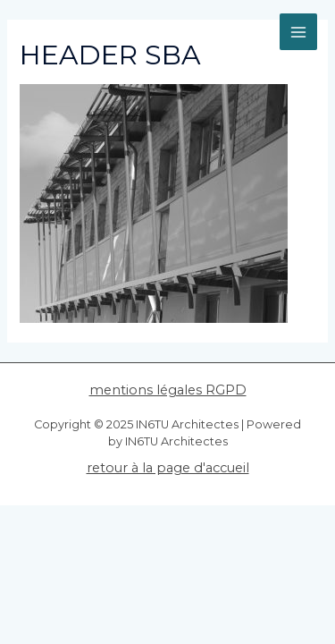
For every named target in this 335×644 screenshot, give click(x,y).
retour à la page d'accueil (168, 468)
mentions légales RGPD (168, 390)
